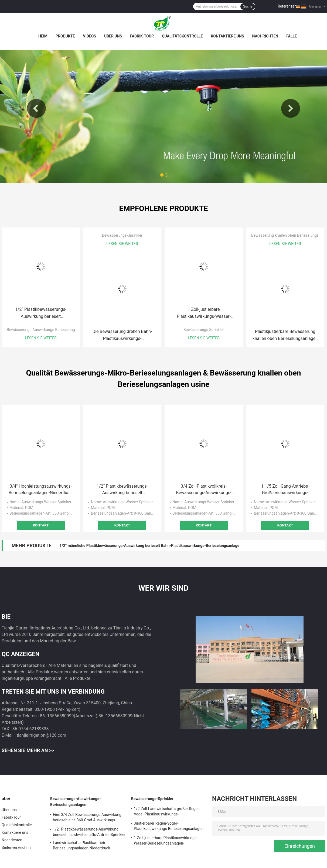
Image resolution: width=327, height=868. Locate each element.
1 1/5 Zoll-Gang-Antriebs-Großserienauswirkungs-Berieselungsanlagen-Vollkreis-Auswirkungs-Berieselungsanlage (285, 490)
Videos (89, 36)
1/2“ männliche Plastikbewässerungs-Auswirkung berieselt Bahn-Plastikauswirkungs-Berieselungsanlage (149, 546)
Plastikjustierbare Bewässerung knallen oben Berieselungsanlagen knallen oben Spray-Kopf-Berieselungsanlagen (285, 335)
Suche (248, 6)
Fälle (292, 36)
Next (291, 108)
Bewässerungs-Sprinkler (122, 235)
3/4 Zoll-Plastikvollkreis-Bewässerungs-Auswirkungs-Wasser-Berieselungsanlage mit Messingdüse (204, 490)
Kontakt (41, 525)
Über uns (113, 36)
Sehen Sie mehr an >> (28, 750)
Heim (43, 36)
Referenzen (287, 6)
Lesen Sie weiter (41, 338)
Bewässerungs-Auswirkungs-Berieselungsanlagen (48, 330)
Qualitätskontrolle (182, 36)
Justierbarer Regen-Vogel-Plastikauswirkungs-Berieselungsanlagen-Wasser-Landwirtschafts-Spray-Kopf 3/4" (169, 827)
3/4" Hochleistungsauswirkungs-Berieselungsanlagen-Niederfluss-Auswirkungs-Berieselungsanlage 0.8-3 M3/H (41, 490)
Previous (36, 108)
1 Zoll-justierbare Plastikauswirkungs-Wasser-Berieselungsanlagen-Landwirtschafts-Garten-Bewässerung (204, 313)
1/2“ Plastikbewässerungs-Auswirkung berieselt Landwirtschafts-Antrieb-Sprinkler (41, 313)
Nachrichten (265, 36)
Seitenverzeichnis (17, 848)
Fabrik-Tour (142, 36)
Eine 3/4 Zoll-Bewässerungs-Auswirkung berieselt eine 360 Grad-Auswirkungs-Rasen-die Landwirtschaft (87, 818)
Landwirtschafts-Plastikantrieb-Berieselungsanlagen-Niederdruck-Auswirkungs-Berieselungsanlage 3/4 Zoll (88, 846)
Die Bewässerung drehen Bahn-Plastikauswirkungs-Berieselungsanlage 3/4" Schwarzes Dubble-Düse (122, 335)
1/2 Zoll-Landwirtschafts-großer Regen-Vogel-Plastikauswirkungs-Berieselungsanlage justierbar (167, 812)
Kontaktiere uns (228, 36)
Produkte (65, 36)
